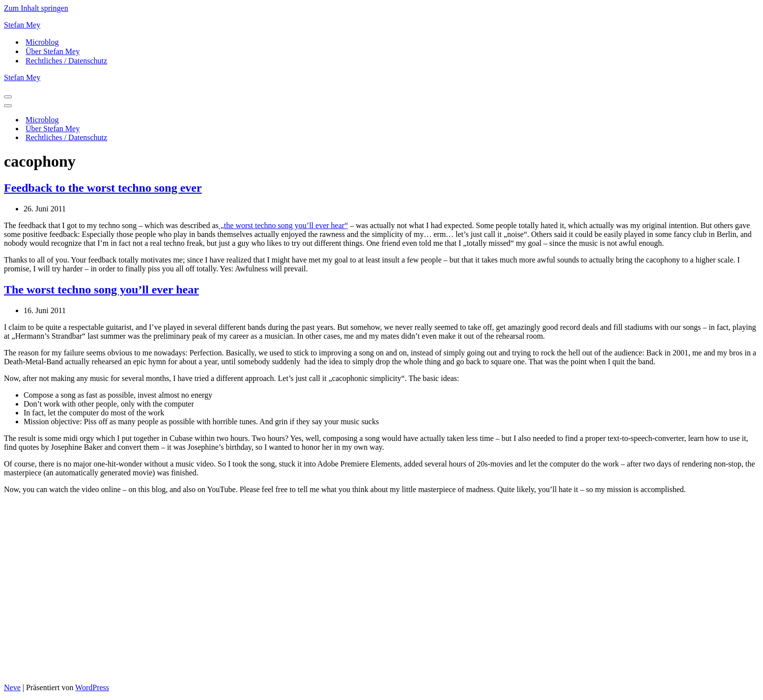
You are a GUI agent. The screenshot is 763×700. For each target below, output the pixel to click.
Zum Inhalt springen (36, 8)
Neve (12, 687)
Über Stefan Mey (53, 51)
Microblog (42, 42)
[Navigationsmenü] (8, 97)
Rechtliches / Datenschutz (66, 61)
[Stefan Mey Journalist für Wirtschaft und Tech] (381, 25)
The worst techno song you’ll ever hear (101, 290)
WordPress (92, 687)
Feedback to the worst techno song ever (103, 188)
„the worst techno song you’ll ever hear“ (283, 225)
